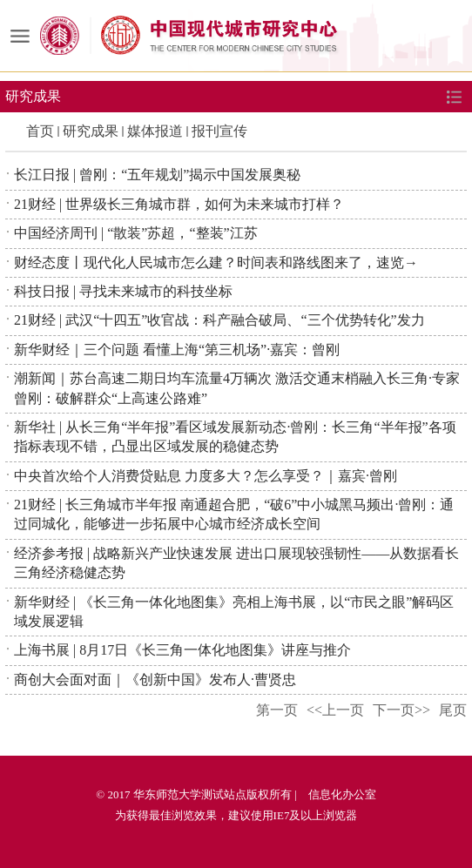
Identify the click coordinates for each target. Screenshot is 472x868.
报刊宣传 (219, 131)
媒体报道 (155, 131)
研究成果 (91, 131)
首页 (40, 131)
